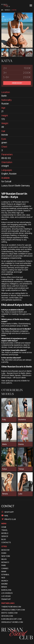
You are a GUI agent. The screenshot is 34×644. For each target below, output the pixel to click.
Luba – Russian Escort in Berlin (13, 373)
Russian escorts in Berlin (17, 381)
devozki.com (7, 616)
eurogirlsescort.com (11, 619)
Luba (20, 494)
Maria (4, 444)
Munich (5, 581)
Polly (4, 419)
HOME (4, 527)
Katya (5, 469)
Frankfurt (6, 599)
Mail (6, 516)
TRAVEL (4, 530)
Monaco (5, 562)
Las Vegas (6, 596)
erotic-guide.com (9, 613)
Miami (4, 571)
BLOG (4, 539)
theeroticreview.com (11, 607)
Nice (3, 578)
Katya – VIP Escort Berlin (16, 378)
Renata (5, 494)
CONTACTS (6, 542)
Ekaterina (22, 419)
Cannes (5, 568)
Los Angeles (7, 593)
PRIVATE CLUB (10, 519)
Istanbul (5, 575)
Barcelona (6, 590)
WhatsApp (9, 512)
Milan (4, 559)
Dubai (4, 553)
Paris (4, 565)
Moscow (5, 550)
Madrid (4, 584)
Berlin (4, 587)
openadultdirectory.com (13, 610)
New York (6, 556)
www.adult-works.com (12, 622)
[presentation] (3, 53)
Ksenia (21, 444)
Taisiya (21, 469)
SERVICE (5, 536)
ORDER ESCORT (17, 83)
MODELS (5, 533)
